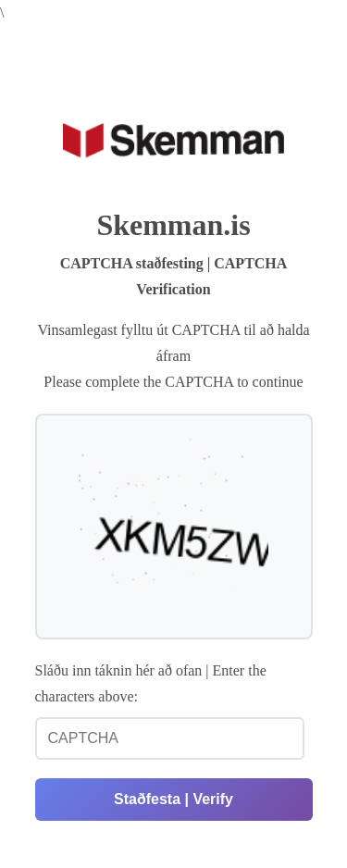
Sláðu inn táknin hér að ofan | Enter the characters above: (151, 683)
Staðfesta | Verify (173, 799)
